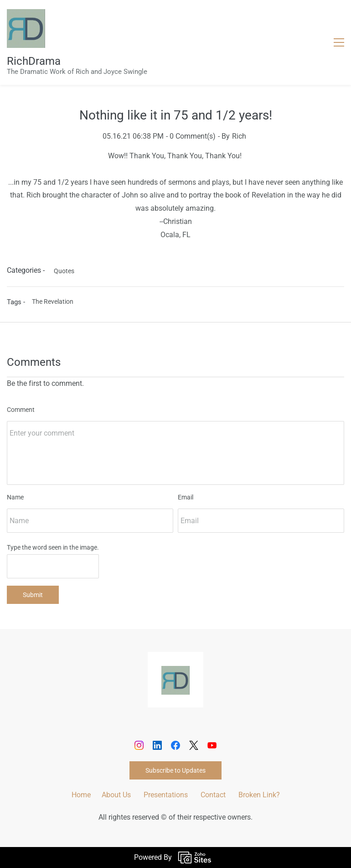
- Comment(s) (191, 136)
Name (15, 497)
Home (81, 795)
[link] (175, 672)
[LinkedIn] (157, 745)
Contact (213, 795)
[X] (194, 745)
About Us (116, 795)
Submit (33, 595)
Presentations (166, 795)
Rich (239, 136)
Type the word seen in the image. (53, 547)
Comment (21, 410)
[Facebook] (175, 745)
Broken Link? (259, 795)
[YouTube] (212, 745)
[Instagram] (139, 745)
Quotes (64, 271)
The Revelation (53, 301)
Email (186, 497)
